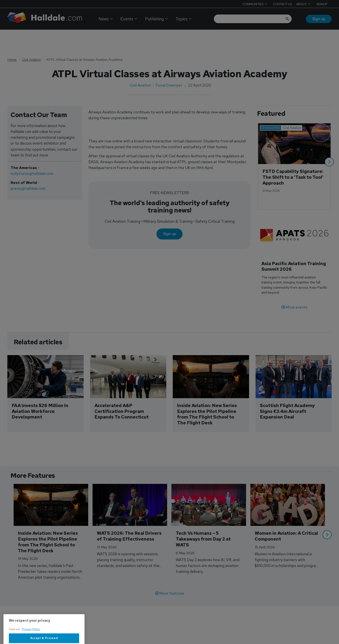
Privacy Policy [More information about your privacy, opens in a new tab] (31, 641)
